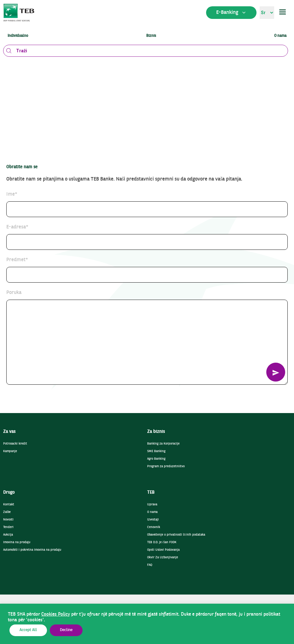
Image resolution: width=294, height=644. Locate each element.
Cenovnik (154, 527)
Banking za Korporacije (163, 444)
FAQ (150, 565)
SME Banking (156, 451)
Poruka (14, 293)
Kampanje (10, 451)
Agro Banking (156, 459)
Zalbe (7, 512)
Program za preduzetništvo (166, 466)
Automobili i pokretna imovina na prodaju (32, 550)
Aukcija (8, 535)
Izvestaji (153, 520)
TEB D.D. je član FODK (162, 542)
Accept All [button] (28, 630)
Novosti (8, 520)
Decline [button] (66, 630)
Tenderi (8, 527)
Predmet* (17, 260)
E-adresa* (17, 227)
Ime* (12, 194)
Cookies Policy (56, 614)
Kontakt (9, 505)
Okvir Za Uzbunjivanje (163, 558)
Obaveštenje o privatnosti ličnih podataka (176, 535)
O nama (152, 512)
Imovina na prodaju (17, 542)
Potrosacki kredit (15, 444)
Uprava (152, 505)
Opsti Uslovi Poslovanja (163, 550)
